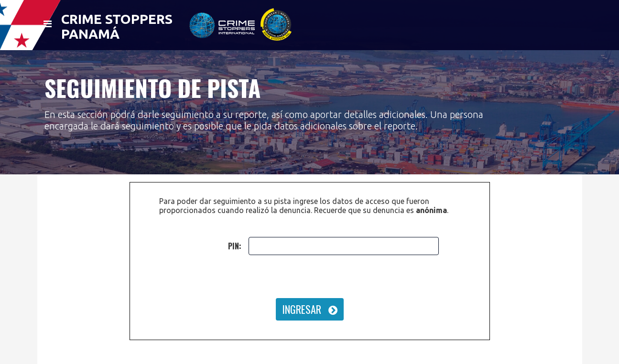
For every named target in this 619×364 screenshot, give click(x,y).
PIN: (235, 246)
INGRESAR (310, 309)
